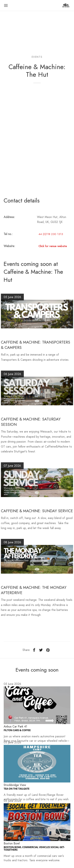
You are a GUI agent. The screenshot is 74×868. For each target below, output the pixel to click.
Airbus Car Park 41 (15, 726)
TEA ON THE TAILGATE (16, 789)
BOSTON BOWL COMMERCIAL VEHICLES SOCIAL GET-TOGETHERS (34, 848)
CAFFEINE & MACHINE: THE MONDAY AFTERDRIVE (34, 590)
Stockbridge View (15, 785)
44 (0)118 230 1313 (51, 234)
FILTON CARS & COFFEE (17, 730)
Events (37, 57)
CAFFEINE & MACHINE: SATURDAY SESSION (31, 422)
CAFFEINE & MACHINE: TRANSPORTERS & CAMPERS (36, 345)
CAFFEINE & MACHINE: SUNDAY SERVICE (37, 511)
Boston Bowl (12, 843)
